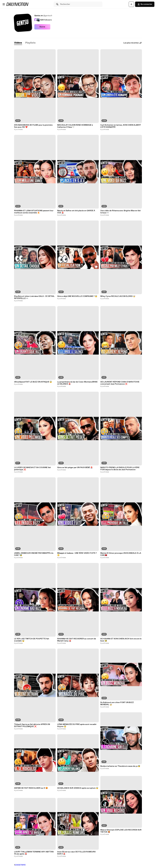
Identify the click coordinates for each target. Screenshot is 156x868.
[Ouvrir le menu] (4, 4)
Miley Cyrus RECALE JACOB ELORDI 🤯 (118, 296)
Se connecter (145, 4)
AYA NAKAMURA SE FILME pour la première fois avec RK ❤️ (33, 126)
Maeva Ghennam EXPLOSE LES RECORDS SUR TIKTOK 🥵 (121, 831)
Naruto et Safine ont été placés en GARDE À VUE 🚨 (76, 212)
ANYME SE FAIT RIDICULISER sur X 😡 (31, 788)
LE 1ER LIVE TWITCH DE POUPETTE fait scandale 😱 (32, 640)
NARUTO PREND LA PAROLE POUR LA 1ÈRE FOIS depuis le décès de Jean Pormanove (120, 469)
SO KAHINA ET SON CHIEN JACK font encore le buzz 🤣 (121, 640)
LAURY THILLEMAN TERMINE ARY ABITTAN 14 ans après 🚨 (34, 853)
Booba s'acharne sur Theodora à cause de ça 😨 (120, 766)
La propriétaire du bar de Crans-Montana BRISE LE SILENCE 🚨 (77, 383)
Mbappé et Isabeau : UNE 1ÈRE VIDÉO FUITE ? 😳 (77, 554)
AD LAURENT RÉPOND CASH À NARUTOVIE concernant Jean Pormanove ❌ (120, 383)
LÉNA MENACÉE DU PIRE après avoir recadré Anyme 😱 (77, 725)
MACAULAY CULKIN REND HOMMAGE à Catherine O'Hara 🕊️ (75, 126)
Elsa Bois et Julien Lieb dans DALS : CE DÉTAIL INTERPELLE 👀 (34, 297)
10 (25, 865)
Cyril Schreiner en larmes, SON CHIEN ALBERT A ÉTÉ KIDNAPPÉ (121, 126)
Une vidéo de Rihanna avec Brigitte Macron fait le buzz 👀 (121, 212)
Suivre (42, 27)
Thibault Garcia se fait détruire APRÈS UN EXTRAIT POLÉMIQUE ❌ (32, 725)
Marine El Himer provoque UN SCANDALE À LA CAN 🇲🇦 (121, 554)
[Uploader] (131, 4)
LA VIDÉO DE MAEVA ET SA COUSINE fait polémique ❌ (32, 469)
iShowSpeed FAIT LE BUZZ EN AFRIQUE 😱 (33, 382)
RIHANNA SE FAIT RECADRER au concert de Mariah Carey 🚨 (77, 640)
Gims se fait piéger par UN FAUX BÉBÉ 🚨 (75, 468)
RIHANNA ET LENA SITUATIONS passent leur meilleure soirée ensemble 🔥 (34, 212)
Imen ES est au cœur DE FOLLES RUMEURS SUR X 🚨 (76, 853)
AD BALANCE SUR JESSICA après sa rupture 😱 (78, 788)
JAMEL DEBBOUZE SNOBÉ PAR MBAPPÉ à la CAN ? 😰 (34, 554)
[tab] (18, 43)
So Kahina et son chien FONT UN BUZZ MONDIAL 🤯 (117, 704)
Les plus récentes (133, 43)
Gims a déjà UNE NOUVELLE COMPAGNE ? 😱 (77, 296)
